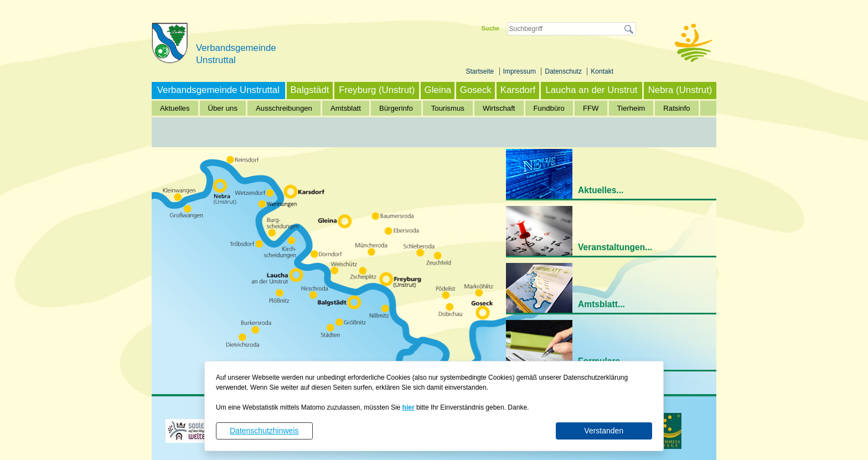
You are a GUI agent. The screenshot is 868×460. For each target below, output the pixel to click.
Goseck (476, 90)
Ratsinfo (676, 108)
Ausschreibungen (284, 108)
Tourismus (448, 108)
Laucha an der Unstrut (591, 90)
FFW (591, 108)
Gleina (438, 90)
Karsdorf (518, 90)
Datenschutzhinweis (264, 431)
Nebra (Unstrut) (680, 90)
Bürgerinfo (396, 108)
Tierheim (631, 108)
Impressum (521, 71)
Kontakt (602, 71)
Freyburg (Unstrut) (377, 90)
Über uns (223, 108)
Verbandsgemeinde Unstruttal (218, 90)
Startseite (481, 71)
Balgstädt (309, 90)
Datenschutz (564, 71)
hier (409, 407)
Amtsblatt (346, 108)
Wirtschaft (499, 108)
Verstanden (604, 431)
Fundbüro (549, 108)
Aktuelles (175, 108)
